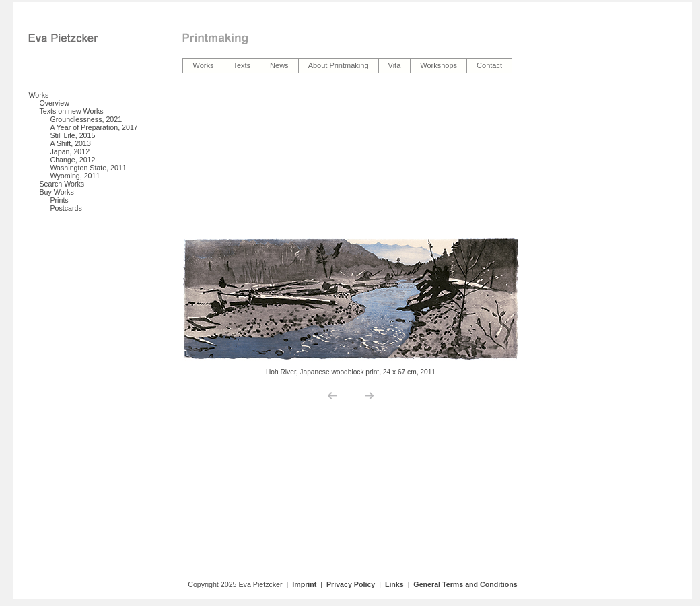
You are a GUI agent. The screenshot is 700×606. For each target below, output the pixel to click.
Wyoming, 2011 (75, 176)
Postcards (66, 208)
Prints (59, 200)
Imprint (304, 584)
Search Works (62, 184)
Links (394, 584)
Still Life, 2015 (72, 135)
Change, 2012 (72, 160)
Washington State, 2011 (88, 168)
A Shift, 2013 (70, 143)
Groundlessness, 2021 (86, 119)
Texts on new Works (71, 111)
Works (38, 95)
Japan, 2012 (70, 151)
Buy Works (56, 192)
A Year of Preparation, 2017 (94, 127)
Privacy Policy (351, 584)
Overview (54, 103)
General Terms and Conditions (465, 584)
